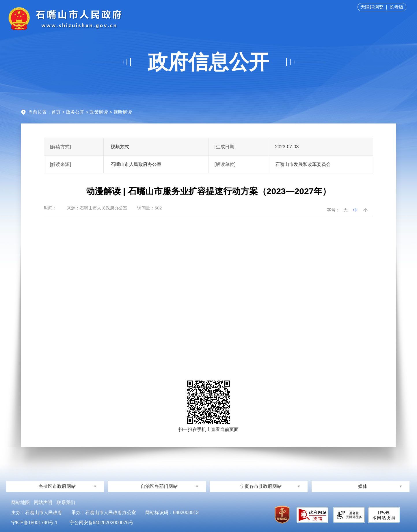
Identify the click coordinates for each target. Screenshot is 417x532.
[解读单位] (225, 164)
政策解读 (99, 112)
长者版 (396, 7)
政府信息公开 (208, 62)
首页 (56, 112)
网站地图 (21, 502)
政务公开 (75, 112)
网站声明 (43, 502)
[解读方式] (60, 147)
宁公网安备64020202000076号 (102, 523)
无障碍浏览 (372, 7)
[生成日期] (225, 147)
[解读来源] (60, 164)
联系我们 (66, 502)
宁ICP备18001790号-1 (34, 523)
